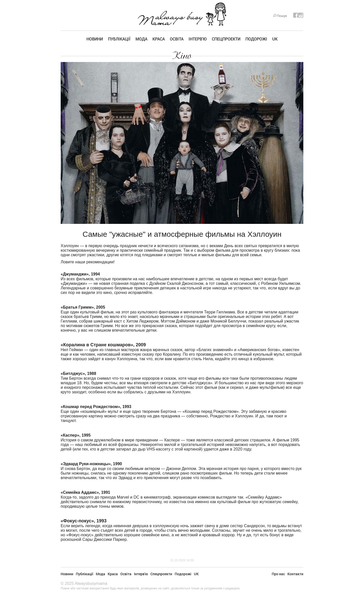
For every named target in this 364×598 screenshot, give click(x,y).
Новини (95, 39)
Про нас (278, 574)
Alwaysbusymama (91, 583)
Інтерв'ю (198, 39)
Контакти (295, 574)
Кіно (182, 56)
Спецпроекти (226, 39)
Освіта (177, 39)
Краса (159, 39)
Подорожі (256, 39)
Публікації (119, 39)
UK (275, 39)
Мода (141, 39)
